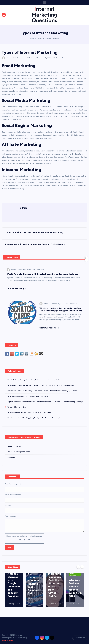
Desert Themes (7, 640)
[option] (14, 590)
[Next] (82, 567)
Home (32, 38)
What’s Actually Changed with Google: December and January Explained (35, 380)
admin (6, 58)
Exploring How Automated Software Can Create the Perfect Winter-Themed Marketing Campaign (45, 402)
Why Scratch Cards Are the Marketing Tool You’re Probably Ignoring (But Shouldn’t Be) (41, 385)
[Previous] (78, 567)
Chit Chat (17, 58)
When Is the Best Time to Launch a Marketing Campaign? (29, 412)
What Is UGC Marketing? (17, 407)
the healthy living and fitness (19, 452)
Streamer (11, 457)
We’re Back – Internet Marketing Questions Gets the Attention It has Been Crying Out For (42, 391)
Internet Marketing (29, 58)
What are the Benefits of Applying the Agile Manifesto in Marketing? (34, 418)
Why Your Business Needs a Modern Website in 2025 (28, 396)
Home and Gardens (15, 446)
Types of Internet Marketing (48, 38)
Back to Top (80, 638)
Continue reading (16, 288)
